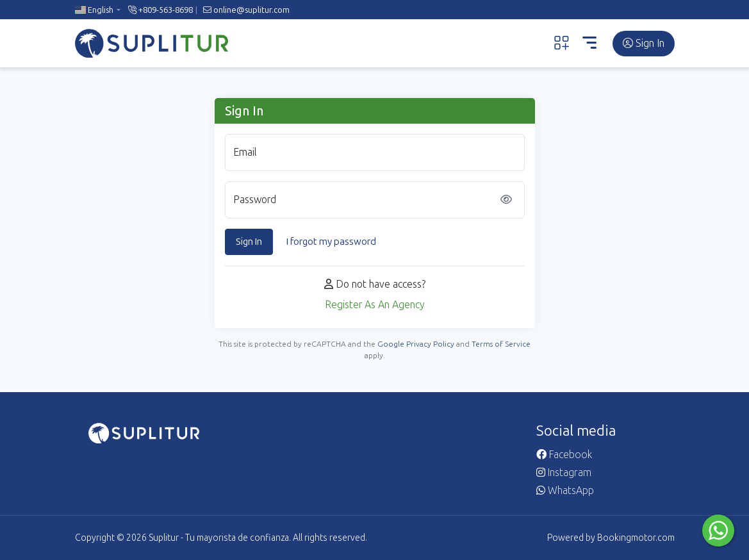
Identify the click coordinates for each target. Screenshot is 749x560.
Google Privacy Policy (416, 344)
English (94, 10)
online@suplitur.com (246, 10)
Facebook (564, 455)
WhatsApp (565, 490)
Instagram (564, 473)
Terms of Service (501, 344)
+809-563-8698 (160, 10)
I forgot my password (331, 242)
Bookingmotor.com (636, 538)
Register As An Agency (375, 305)
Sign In (644, 43)
